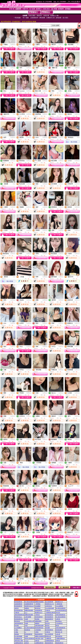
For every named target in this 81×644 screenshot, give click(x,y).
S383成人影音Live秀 (29, 621)
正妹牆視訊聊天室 (29, 604)
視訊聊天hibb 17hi (50, 604)
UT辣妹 (16, 632)
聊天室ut (47, 625)
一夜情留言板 (59, 604)
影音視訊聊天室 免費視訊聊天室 (23, 588)
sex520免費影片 (18, 628)
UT (25, 632)
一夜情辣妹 (38, 604)
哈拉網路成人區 (18, 638)
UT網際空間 (48, 638)
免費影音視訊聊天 (39, 602)
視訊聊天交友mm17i (29, 606)
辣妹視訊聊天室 (49, 619)
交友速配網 (38, 606)
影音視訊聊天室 (18, 602)
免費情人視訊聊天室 (40, 636)
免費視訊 (13, 45)
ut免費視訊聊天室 (50, 641)
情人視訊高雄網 (18, 636)
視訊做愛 (48, 628)
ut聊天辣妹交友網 (39, 625)
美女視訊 (17, 625)
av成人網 (58, 634)
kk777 (26, 613)
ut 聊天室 (58, 619)
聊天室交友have (18, 617)
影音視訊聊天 (59, 630)
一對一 (78, 45)
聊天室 (57, 625)
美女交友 (58, 613)
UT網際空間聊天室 (60, 638)
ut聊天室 (17, 608)
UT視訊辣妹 (38, 630)
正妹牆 (26, 619)
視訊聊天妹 (27, 630)
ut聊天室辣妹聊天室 (19, 615)
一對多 (62, 68)
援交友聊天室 (59, 636)
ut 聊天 (47, 621)
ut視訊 (26, 625)
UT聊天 (37, 632)
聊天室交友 (38, 608)
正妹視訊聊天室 (18, 604)
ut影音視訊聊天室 (19, 623)
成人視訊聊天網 (49, 602)
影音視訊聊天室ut (19, 610)
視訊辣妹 (37, 619)
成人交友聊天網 (49, 634)
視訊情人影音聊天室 (29, 638)
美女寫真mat (59, 621)
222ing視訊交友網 (50, 608)
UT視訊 (16, 630)
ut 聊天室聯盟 (28, 617)
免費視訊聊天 (38, 621)
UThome (27, 641)
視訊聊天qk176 (59, 602)
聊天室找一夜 (59, 632)
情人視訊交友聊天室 (29, 602)
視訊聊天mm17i (39, 613)
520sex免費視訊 (59, 606)
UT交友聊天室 (59, 623)
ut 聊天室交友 (49, 606)
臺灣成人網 (48, 636)
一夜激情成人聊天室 (50, 613)
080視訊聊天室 (39, 610)
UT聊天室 (48, 610)
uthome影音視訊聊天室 (61, 610)
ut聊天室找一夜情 (39, 638)
